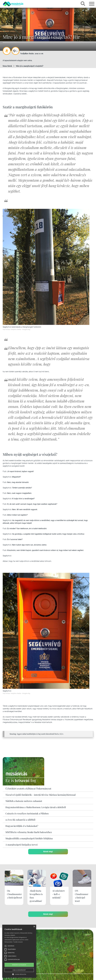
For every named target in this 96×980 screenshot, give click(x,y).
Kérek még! (48, 852)
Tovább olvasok (18, 942)
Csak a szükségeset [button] (19, 970)
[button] (19, 974)
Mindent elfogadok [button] (19, 965)
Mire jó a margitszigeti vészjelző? (30, 66)
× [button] (34, 927)
